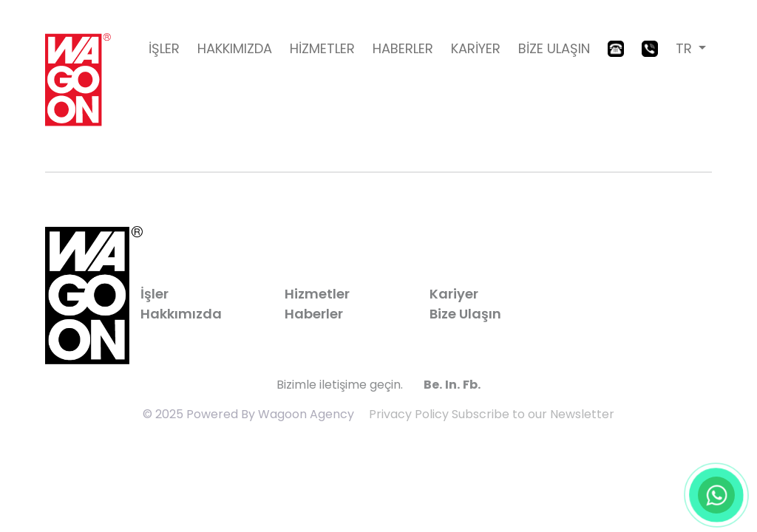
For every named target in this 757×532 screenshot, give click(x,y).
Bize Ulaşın (465, 314)
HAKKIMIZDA (235, 48)
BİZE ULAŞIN (554, 48)
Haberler (314, 314)
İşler (155, 294)
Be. (433, 385)
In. (452, 385)
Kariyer (454, 294)
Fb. (472, 385)
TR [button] (686, 48)
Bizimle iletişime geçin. (340, 385)
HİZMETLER (322, 48)
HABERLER (403, 48)
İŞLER (164, 48)
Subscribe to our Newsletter (533, 414)
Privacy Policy (409, 414)
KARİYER (476, 48)
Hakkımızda (181, 314)
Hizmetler (317, 294)
